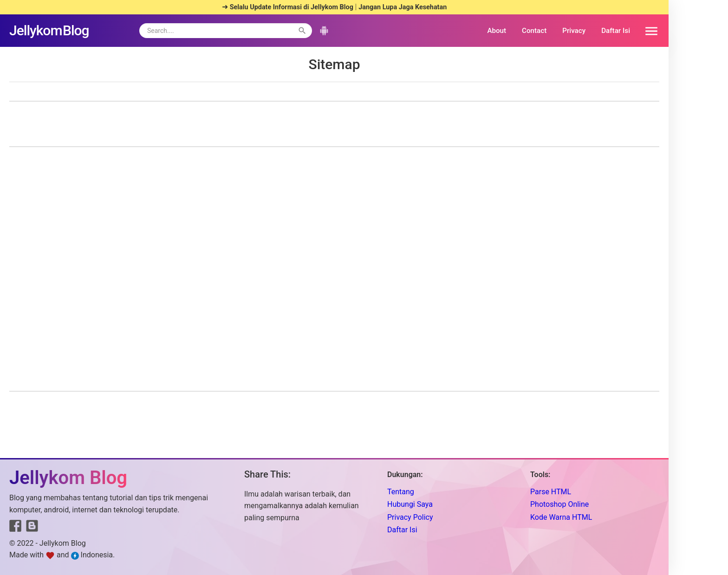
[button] (648, 31)
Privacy (574, 31)
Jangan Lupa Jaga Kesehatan (403, 7)
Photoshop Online (559, 504)
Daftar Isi (616, 31)
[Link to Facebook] (15, 528)
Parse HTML (551, 492)
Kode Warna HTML (561, 517)
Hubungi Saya (410, 504)
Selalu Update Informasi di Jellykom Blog (292, 7)
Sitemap (334, 64)
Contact (534, 31)
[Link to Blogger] (32, 528)
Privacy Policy (410, 517)
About (497, 31)
